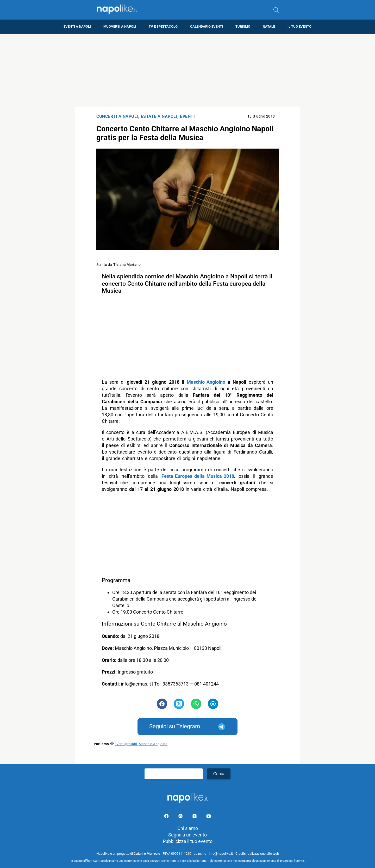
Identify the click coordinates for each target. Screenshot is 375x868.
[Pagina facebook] (167, 817)
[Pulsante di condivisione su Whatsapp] (196, 704)
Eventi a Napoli (77, 26)
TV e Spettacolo (163, 26)
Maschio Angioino (206, 382)
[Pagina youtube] (209, 817)
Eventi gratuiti (126, 744)
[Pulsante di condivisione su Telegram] (213, 704)
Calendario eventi (207, 26)
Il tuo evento (299, 26)
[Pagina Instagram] (181, 817)
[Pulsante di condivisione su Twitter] (179, 704)
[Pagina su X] (195, 817)
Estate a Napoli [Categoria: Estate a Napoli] (159, 116)
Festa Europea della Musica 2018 (198, 476)
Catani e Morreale (147, 854)
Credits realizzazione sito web (257, 854)
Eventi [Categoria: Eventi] (187, 116)
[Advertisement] (187, 70)
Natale (269, 26)
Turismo (243, 26)
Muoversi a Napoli (120, 26)
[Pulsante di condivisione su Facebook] (162, 704)
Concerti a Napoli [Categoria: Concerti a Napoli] (117, 116)
